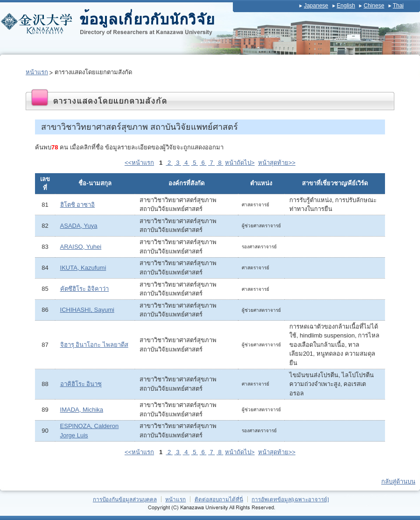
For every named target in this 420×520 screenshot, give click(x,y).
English (346, 6)
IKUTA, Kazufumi (83, 268)
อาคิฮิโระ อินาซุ (81, 384)
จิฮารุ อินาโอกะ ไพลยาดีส (94, 345)
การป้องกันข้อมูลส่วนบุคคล (125, 499)
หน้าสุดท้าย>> (277, 163)
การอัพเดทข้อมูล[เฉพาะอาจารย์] (290, 499)
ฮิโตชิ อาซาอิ (78, 205)
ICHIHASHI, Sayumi (87, 310)
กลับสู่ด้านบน (398, 481)
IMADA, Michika (82, 410)
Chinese (374, 6)
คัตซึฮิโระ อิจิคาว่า (85, 289)
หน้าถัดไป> (240, 163)
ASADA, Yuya (79, 226)
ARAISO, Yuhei (81, 247)
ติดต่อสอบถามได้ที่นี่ (219, 499)
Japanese (316, 6)
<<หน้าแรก (139, 163)
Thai (398, 6)
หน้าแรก (37, 72)
